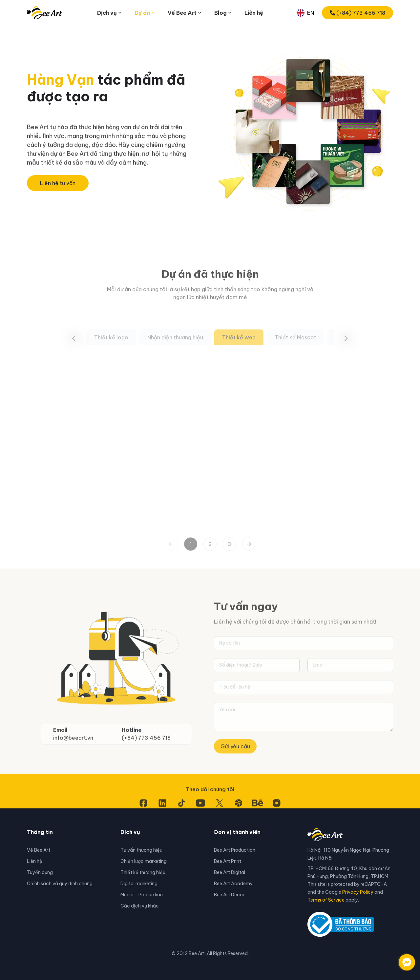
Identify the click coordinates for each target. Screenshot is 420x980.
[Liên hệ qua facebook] (400, 959)
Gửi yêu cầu (235, 773)
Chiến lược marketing (144, 861)
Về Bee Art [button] (182, 13)
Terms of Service (326, 900)
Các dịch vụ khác (140, 906)
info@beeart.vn (73, 764)
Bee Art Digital (230, 872)
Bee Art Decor (229, 895)
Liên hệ (254, 13)
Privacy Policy (358, 892)
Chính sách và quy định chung (60, 884)
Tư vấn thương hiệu (141, 850)
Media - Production (142, 895)
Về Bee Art (39, 850)
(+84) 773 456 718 (357, 13)
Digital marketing (139, 884)
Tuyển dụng (40, 872)
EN (305, 13)
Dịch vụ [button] (107, 13)
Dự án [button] (142, 13)
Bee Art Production (235, 850)
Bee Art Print (228, 861)
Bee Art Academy (233, 884)
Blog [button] (220, 13)
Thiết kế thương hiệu (143, 872)
